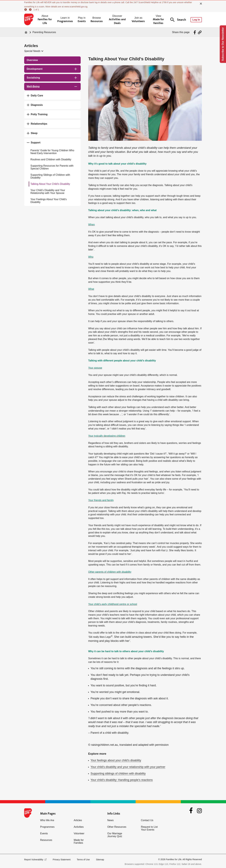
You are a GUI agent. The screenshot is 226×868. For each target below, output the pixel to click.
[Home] (26, 32)
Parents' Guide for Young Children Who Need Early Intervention (52, 152)
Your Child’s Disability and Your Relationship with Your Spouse (48, 192)
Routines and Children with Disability (51, 159)
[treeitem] (52, 60)
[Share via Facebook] (195, 32)
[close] (201, 4)
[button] (34, 51)
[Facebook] (191, 811)
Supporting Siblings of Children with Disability (50, 176)
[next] (31, 10)
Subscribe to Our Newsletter (223, 44)
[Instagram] (199, 811)
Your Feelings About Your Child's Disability (49, 201)
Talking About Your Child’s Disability (50, 184)
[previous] (26, 10)
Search (178, 20)
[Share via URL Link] (200, 32)
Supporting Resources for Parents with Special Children (52, 167)
